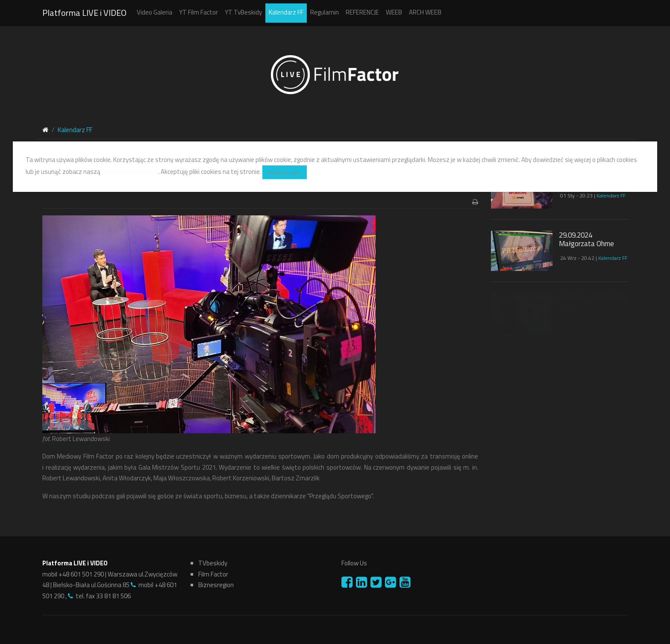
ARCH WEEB (425, 12)
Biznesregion (216, 585)
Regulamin (325, 12)
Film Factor (213, 574)
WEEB (394, 12)
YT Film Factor (198, 12)
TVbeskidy (213, 563)
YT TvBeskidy (243, 12)
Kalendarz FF (286, 12)
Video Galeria (154, 12)
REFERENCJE (362, 12)
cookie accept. (285, 172)
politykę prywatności (130, 172)
